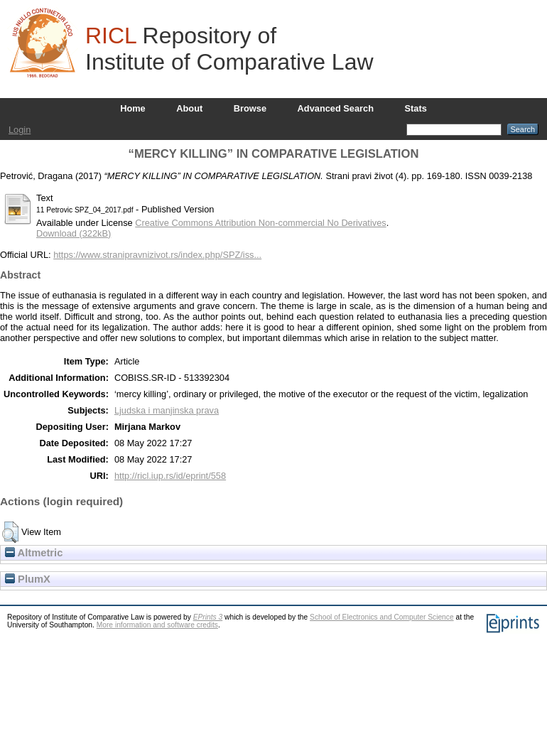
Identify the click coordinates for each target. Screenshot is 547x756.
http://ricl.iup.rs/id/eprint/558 (170, 476)
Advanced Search (336, 108)
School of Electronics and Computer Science (382, 617)
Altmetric (34, 553)
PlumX (28, 579)
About (189, 108)
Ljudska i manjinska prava (167, 410)
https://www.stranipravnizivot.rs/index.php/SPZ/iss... (157, 255)
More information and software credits (157, 625)
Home (133, 108)
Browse (250, 108)
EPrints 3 (208, 617)
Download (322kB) (74, 233)
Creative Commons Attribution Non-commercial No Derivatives (260, 223)
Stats (416, 108)
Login (20, 130)
